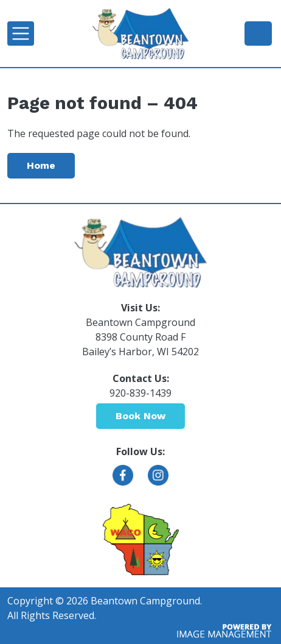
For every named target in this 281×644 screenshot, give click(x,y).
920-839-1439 (258, 33)
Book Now (140, 416)
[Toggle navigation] (21, 34)
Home (41, 165)
